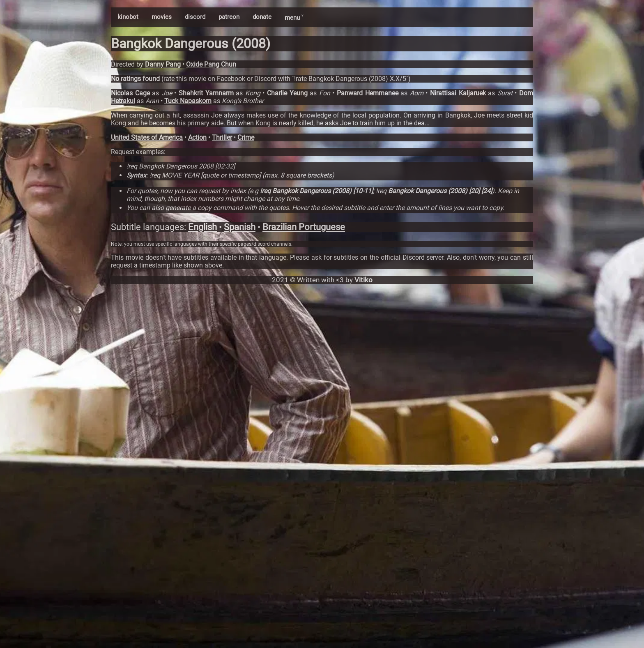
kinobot (128, 17)
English (202, 227)
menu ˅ (294, 18)
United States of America (147, 137)
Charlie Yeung (287, 93)
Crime (246, 137)
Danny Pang (163, 64)
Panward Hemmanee (368, 93)
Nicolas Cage (130, 93)
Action (197, 137)
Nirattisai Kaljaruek (458, 93)
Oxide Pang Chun (211, 64)
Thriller (222, 137)
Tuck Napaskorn (188, 101)
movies (162, 17)
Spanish (240, 227)
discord (195, 17)
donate (262, 17)
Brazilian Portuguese (304, 227)
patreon (229, 17)
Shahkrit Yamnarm (206, 93)
